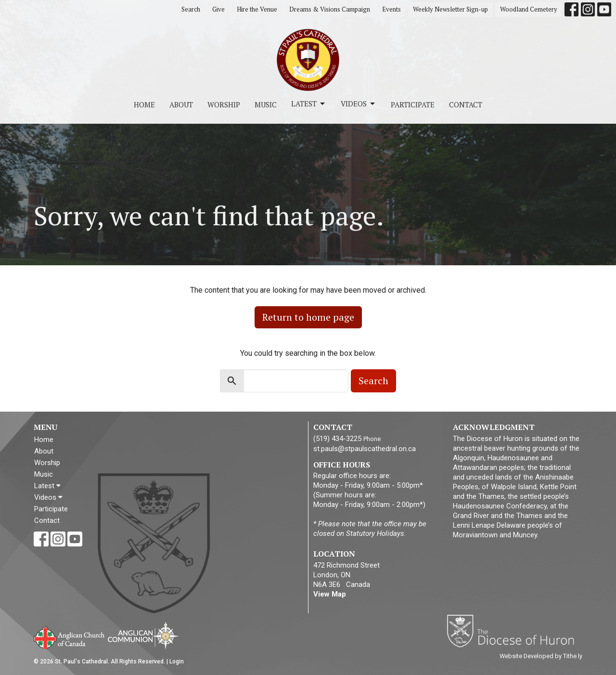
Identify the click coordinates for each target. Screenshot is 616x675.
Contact (466, 104)
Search (191, 9)
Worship (224, 104)
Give (218, 9)
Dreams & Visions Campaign (330, 9)
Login (177, 662)
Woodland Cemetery (529, 9)
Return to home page (308, 317)
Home (144, 104)
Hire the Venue (257, 9)
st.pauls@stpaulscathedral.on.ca (365, 449)
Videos (359, 104)
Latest (309, 104)
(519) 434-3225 (337, 439)
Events (391, 9)
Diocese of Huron (514, 631)
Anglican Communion (143, 635)
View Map (330, 594)
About (181, 104)
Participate (413, 104)
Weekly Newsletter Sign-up (450, 9)
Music (266, 104)
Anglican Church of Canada (70, 637)
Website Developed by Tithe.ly (541, 656)
